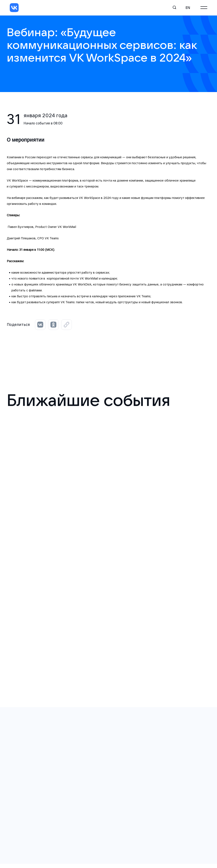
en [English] (188, 8)
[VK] (14, 8)
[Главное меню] (204, 8)
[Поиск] (175, 8)
